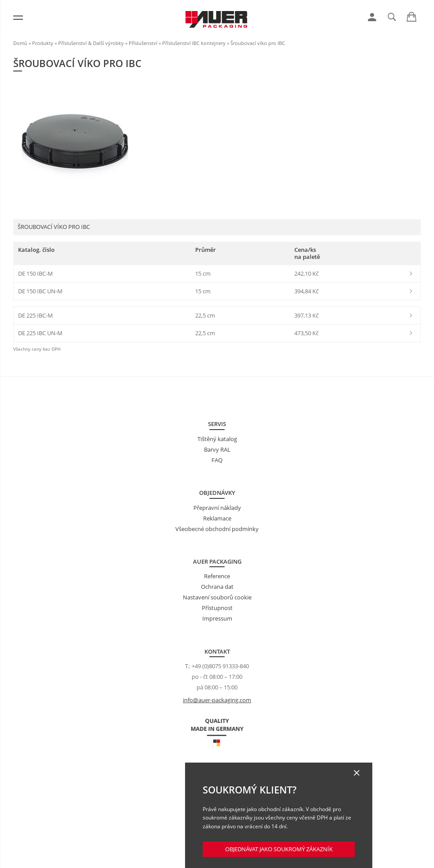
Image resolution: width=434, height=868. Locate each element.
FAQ (217, 460)
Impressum (217, 618)
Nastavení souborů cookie (217, 597)
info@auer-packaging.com (217, 700)
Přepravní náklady (217, 508)
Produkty (43, 43)
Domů (20, 43)
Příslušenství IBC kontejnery (194, 43)
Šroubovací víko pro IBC (258, 43)
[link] (372, 17)
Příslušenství (143, 43)
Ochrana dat (217, 587)
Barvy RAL (217, 449)
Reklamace (217, 518)
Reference (217, 576)
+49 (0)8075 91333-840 (220, 666)
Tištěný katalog (217, 439)
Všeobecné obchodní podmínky (217, 529)
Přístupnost (217, 608)
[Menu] (18, 18)
